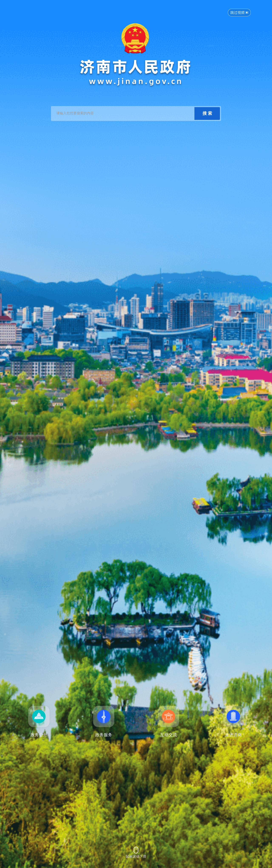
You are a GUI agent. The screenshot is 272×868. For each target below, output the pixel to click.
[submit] (207, 113)
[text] (123, 113)
